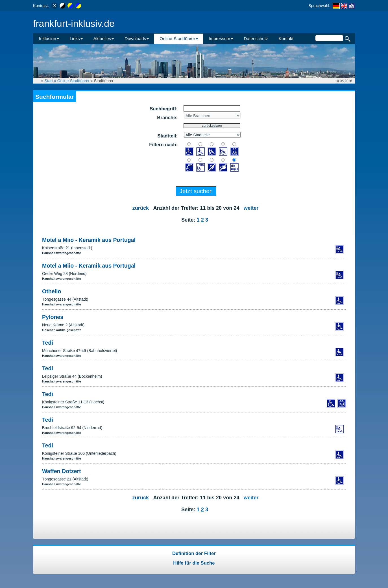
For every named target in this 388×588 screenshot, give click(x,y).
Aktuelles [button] (104, 39)
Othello (52, 291)
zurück (141, 208)
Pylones (53, 317)
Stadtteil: (167, 136)
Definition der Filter (194, 553)
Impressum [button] (221, 39)
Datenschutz (256, 39)
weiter (251, 208)
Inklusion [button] (49, 39)
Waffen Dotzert (62, 471)
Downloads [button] (137, 39)
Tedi (48, 343)
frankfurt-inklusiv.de (74, 24)
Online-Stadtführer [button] (179, 39)
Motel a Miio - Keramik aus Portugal (89, 240)
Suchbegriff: (164, 109)
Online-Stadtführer (73, 81)
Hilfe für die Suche (194, 563)
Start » (51, 81)
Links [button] (76, 39)
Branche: (167, 118)
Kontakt (286, 39)
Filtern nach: (163, 145)
